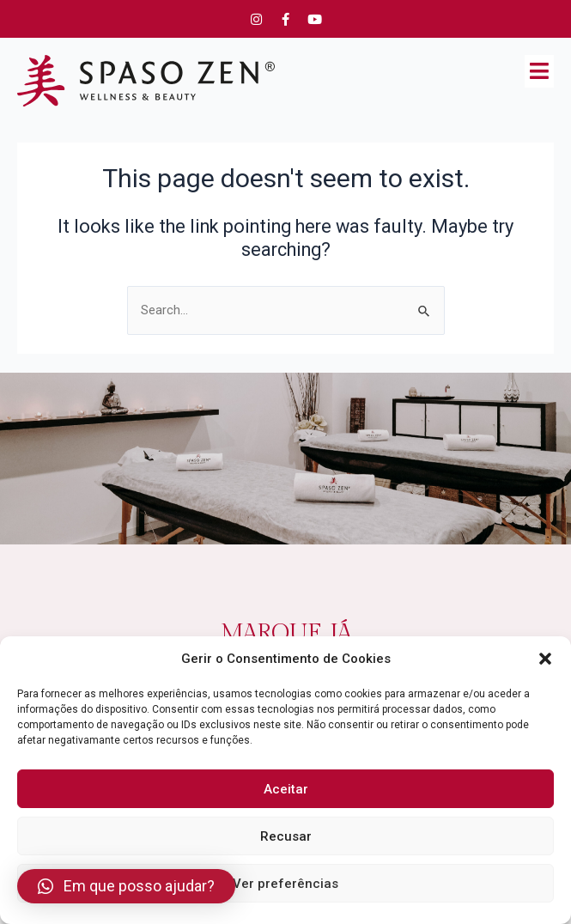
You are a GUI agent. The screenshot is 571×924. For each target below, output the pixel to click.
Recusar (286, 836)
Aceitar (286, 789)
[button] (545, 659)
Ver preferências (285, 884)
